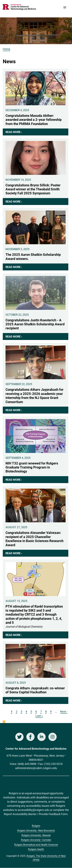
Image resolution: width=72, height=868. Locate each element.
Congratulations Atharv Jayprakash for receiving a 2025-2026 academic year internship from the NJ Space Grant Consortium (36, 378)
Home (7, 49)
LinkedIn (42, 737)
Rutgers (36, 826)
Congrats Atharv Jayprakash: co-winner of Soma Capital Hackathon (36, 672)
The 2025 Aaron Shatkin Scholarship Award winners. (36, 239)
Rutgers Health (36, 849)
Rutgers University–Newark (36, 835)
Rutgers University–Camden (36, 840)
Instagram (53, 737)
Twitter (19, 737)
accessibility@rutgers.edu (33, 810)
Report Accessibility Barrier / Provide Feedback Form (36, 814)
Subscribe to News (4, 722)
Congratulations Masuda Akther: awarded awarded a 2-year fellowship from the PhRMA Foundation (36, 102)
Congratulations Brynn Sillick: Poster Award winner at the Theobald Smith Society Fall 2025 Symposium (36, 172)
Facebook (30, 737)
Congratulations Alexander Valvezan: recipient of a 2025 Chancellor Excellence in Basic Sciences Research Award (36, 521)
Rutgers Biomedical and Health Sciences (36, 845)
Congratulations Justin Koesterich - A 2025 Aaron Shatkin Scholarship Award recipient (36, 307)
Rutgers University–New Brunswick (36, 830)
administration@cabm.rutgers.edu (36, 768)
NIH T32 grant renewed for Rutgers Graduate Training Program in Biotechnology (36, 450)
